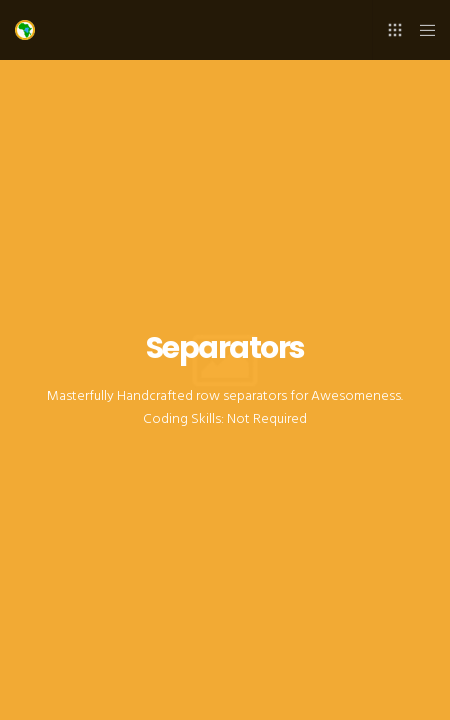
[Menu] (421, 30)
